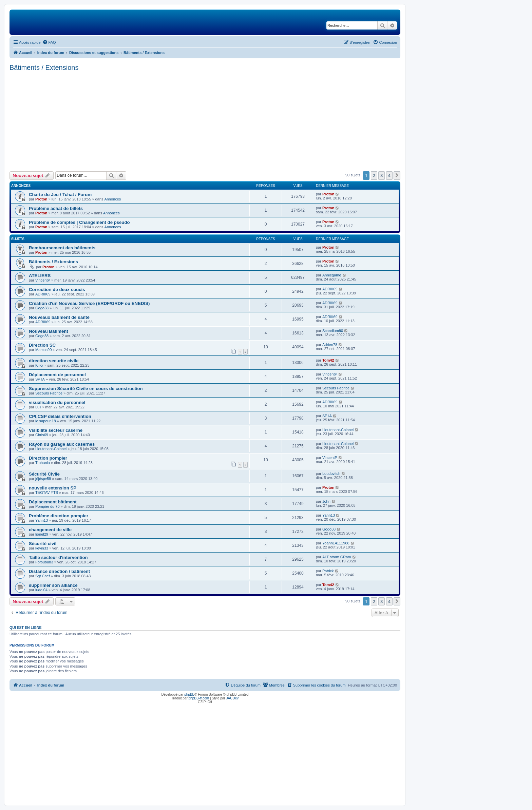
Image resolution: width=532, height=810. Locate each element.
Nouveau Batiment (49, 331)
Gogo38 (42, 308)
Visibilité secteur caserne (56, 430)
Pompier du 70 (47, 506)
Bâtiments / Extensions (44, 67)
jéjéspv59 (43, 479)
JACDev (233, 698)
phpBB (189, 695)
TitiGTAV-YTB (47, 493)
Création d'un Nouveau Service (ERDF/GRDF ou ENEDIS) (89, 303)
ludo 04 (41, 590)
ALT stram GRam (337, 557)
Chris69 (42, 435)
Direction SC (42, 345)
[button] (397, 175)
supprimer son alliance (53, 585)
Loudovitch (331, 474)
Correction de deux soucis (57, 290)
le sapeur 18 (46, 421)
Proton (41, 199)
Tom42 (328, 360)
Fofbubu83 (44, 562)
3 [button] (382, 175)
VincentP (43, 280)
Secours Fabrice (49, 393)
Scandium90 (333, 331)
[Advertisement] (205, 120)
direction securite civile (54, 361)
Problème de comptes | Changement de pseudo (79, 222)
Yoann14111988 (336, 543)
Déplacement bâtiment (53, 502)
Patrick (328, 571)
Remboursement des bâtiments (62, 248)
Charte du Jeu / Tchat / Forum (60, 195)
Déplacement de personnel (57, 375)
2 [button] (374, 175)
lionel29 (42, 534)
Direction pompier (48, 458)
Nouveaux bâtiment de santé (59, 317)
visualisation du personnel (57, 402)
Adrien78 (330, 345)
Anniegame (332, 275)
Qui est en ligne (26, 628)
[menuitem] (49, 42)
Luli (38, 407)
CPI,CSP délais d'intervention (60, 416)
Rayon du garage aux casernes (62, 444)
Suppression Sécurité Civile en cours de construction (86, 389)
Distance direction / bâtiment (59, 571)
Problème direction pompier (59, 516)
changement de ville (50, 530)
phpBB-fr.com (199, 698)
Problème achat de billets (56, 208)
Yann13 (42, 520)
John (326, 501)
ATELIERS (40, 276)
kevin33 (42, 548)
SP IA (40, 379)
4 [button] (389, 175)
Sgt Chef (43, 576)
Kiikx (39, 365)
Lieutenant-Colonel (338, 430)
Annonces (112, 199)
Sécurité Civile (44, 474)
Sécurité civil (43, 544)
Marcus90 (43, 350)
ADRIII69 (43, 294)
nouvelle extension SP (53, 488)
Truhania (43, 463)
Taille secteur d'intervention (58, 557)
